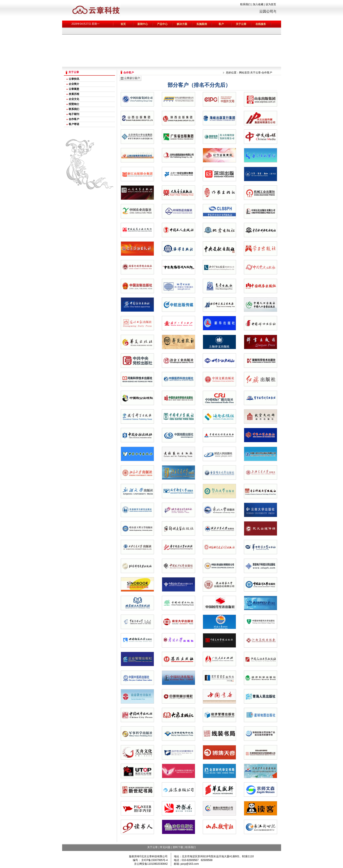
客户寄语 (74, 124)
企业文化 (74, 99)
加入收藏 (258, 4)
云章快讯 (74, 79)
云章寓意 (74, 89)
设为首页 (271, 4)
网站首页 (244, 73)
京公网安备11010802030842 (151, 864)
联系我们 (245, 4)
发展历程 (74, 94)
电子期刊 (74, 114)
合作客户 (74, 119)
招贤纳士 (74, 104)
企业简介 (74, 84)
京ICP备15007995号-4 (154, 860)
